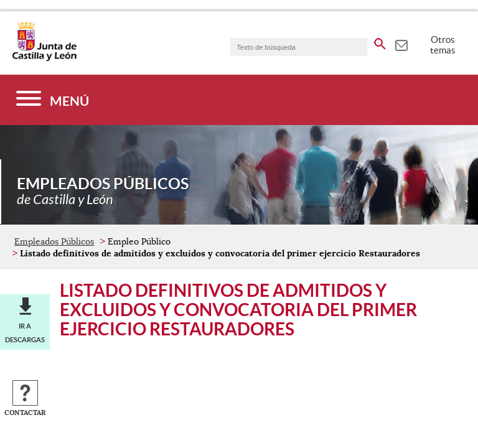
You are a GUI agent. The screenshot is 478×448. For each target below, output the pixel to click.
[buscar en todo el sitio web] (380, 42)
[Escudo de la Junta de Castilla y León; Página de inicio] (44, 58)
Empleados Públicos (54, 241)
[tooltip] (401, 44)
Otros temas (443, 45)
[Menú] (53, 100)
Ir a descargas (25, 333)
